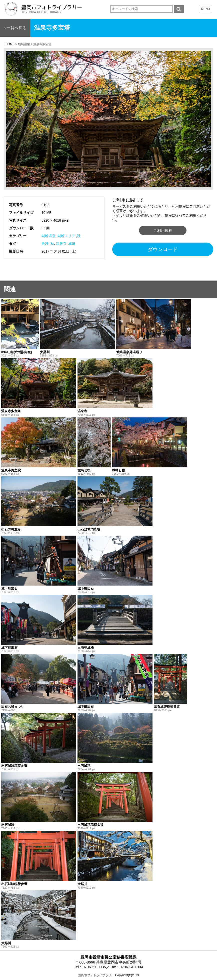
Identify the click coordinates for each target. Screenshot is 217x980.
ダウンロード (163, 249)
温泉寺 (61, 244)
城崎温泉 (48, 236)
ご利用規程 (163, 230)
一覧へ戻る (16, 28)
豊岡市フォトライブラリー (96, 975)
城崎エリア (66, 236)
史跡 (45, 244)
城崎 (72, 244)
